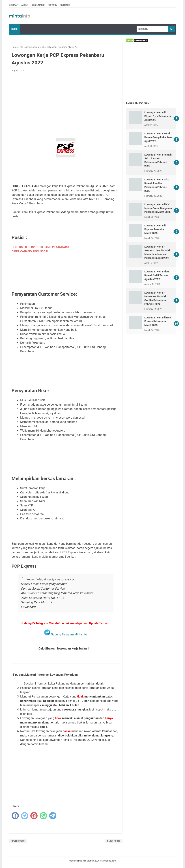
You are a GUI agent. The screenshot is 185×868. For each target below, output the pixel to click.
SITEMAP (13, 5)
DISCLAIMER (38, 5)
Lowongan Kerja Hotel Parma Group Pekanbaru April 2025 (158, 137)
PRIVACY (52, 5)
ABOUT (25, 5)
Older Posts (114, 841)
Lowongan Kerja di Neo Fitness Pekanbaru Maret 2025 (158, 321)
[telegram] (53, 816)
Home (14, 29)
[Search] (152, 29)
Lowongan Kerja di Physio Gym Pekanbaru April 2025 (158, 116)
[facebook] (15, 816)
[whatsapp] (43, 816)
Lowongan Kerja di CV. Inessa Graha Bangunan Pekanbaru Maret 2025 (158, 208)
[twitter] (25, 816)
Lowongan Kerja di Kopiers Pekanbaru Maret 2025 (155, 229)
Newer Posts (18, 841)
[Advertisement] (66, 102)
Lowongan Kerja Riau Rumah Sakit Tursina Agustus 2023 (157, 275)
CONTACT (65, 5)
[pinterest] (34, 816)
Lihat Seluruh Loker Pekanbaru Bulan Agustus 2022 (66, 657)
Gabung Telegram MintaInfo (66, 634)
